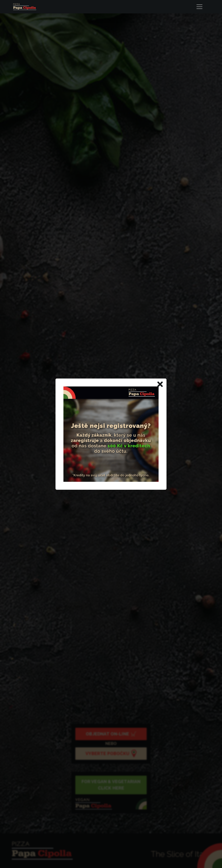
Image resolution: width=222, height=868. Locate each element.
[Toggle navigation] (201, 7)
